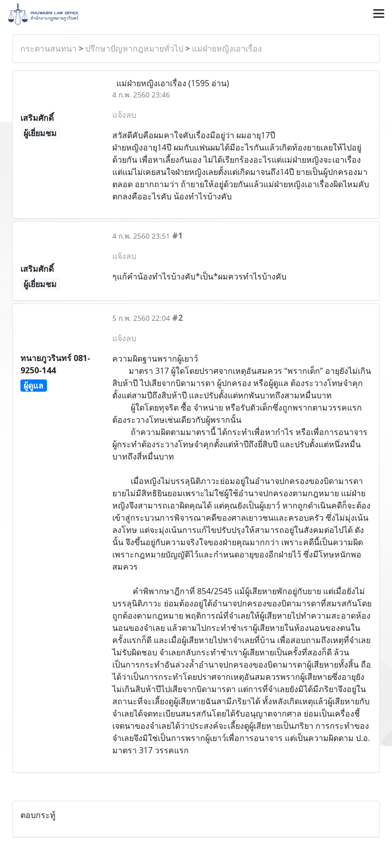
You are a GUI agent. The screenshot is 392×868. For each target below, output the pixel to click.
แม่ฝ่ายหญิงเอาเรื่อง (227, 48)
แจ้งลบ (124, 115)
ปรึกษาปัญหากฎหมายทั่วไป (134, 48)
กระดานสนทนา (48, 48)
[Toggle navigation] (379, 14)
